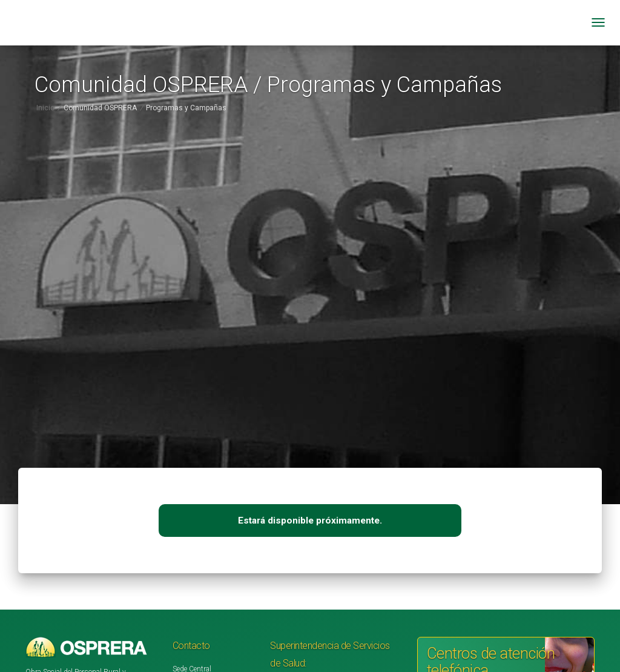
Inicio (45, 108)
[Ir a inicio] (138, 27)
